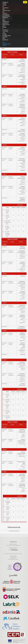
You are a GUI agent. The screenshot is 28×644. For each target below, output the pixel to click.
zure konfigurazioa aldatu (6, 44)
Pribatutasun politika (13, 557)
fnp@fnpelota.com (15, 550)
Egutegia (20, 52)
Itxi (25, 2)
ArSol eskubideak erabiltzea (13, 559)
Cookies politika (13, 556)
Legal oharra (13, 558)
